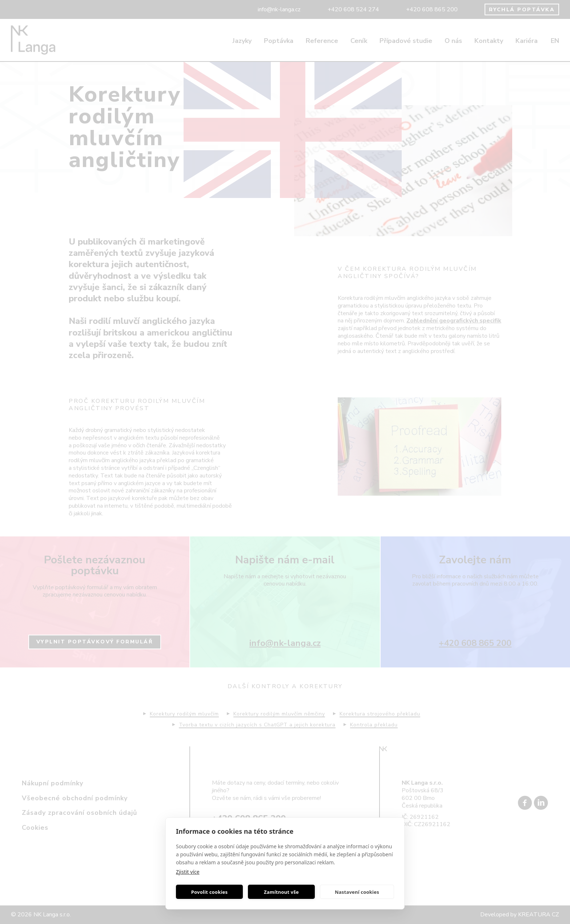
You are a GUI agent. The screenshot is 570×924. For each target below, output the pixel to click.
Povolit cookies (209, 892)
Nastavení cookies (357, 892)
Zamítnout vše (281, 892)
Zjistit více (188, 872)
